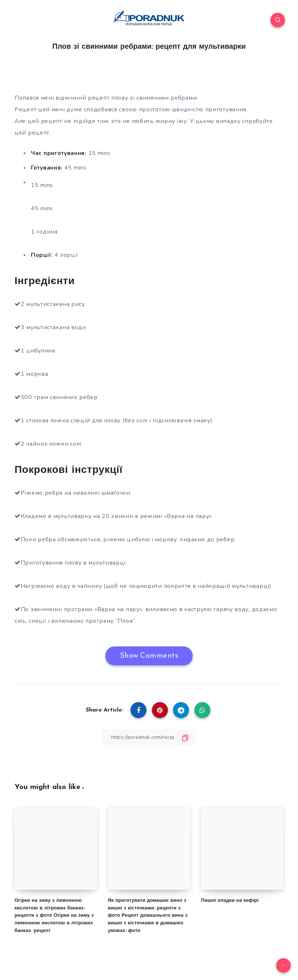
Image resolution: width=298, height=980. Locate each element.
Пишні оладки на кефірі (230, 900)
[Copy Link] (149, 737)
